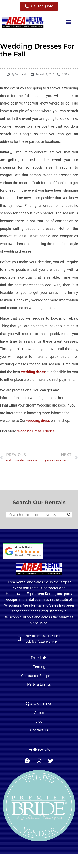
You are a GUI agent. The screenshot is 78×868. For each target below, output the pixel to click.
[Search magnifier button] (69, 515)
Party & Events (39, 684)
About (39, 713)
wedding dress (33, 372)
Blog (39, 721)
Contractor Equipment (39, 676)
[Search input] (37, 515)
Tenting (39, 667)
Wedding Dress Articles (36, 431)
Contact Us (39, 730)
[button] (69, 22)
